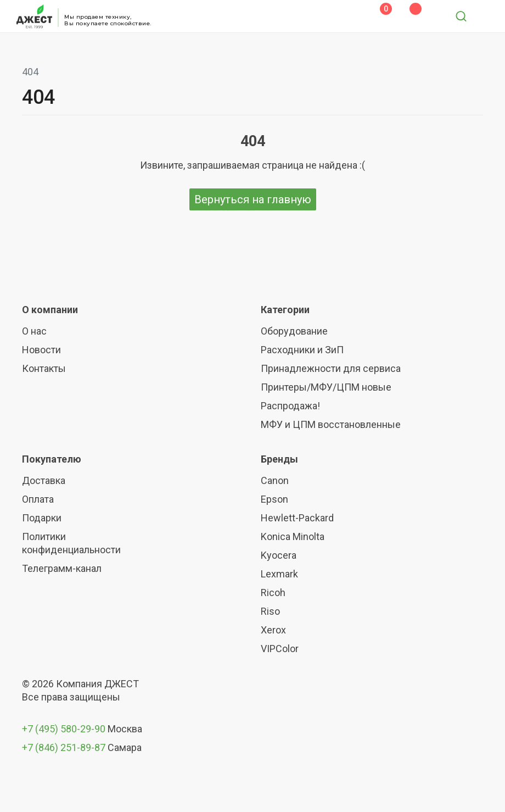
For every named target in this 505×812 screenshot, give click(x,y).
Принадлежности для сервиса (331, 368)
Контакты (44, 368)
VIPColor (280, 649)
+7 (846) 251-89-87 (64, 747)
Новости (41, 350)
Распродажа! (290, 406)
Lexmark (279, 574)
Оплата (38, 499)
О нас (34, 331)
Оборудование (294, 331)
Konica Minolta (293, 536)
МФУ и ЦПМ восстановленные (331, 424)
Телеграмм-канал (62, 568)
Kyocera (279, 555)
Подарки (42, 518)
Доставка (44, 480)
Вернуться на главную (253, 199)
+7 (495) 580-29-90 (65, 729)
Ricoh (273, 593)
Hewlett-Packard (297, 518)
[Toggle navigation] (485, 16)
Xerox (273, 630)
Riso (270, 611)
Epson (274, 499)
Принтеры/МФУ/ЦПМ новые (326, 387)
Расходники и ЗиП (302, 350)
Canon (275, 480)
